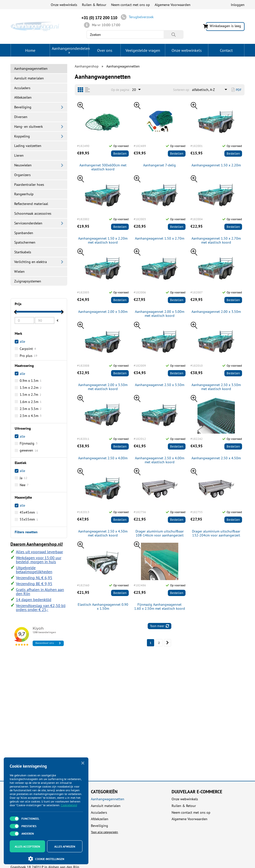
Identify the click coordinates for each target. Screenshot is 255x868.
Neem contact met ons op (130, 5)
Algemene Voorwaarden (173, 5)
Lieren (19, 155)
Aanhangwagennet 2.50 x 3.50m (160, 385)
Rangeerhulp (24, 194)
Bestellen (120, 154)
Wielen (19, 271)
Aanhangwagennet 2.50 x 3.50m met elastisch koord (216, 387)
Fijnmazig (29, 443)
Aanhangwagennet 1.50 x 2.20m (216, 165)
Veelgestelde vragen (143, 50)
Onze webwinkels (64, 5)
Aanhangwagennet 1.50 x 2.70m (160, 238)
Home (30, 50)
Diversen (21, 117)
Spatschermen (25, 242)
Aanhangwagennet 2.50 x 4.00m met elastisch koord (160, 460)
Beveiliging (23, 107)
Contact (226, 50)
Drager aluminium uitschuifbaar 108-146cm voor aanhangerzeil (160, 534)
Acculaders (22, 88)
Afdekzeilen (23, 97)
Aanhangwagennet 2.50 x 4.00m (103, 458)
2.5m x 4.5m (31, 416)
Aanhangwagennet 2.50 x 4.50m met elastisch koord (103, 534)
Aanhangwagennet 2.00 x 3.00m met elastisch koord (160, 314)
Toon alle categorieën (104, 832)
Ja (24, 478)
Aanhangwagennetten (108, 799)
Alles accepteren (27, 846)
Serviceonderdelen (28, 223)
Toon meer (159, 626)
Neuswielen (23, 165)
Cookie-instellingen (46, 859)
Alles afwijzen (65, 846)
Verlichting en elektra (31, 262)
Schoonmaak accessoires (33, 213)
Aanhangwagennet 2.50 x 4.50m (216, 458)
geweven (29, 450)
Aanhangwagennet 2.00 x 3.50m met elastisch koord (103, 387)
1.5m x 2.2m (31, 388)
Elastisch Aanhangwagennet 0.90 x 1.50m (103, 607)
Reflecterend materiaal (31, 204)
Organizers (22, 175)
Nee (24, 485)
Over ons (105, 50)
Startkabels (23, 252)
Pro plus (29, 356)
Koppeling (22, 136)
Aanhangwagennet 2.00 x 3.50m (216, 312)
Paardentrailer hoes (29, 185)
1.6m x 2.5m (31, 402)
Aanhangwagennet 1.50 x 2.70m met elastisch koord (216, 241)
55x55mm (29, 519)
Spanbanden (24, 233)
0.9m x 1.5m (31, 381)
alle (22, 374)
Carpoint (28, 349)
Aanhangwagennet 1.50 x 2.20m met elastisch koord (103, 241)
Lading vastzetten (28, 146)
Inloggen (238, 5)
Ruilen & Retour (94, 5)
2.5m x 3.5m (31, 409)
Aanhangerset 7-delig (159, 165)
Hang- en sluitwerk (29, 127)
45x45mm (29, 512)
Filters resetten (26, 532)
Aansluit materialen (29, 78)
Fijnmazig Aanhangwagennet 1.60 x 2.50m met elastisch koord (160, 607)
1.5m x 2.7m (31, 395)
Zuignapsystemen (28, 281)
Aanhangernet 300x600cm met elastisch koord (103, 167)
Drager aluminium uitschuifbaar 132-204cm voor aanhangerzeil (216, 534)
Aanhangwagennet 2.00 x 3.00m (103, 312)
